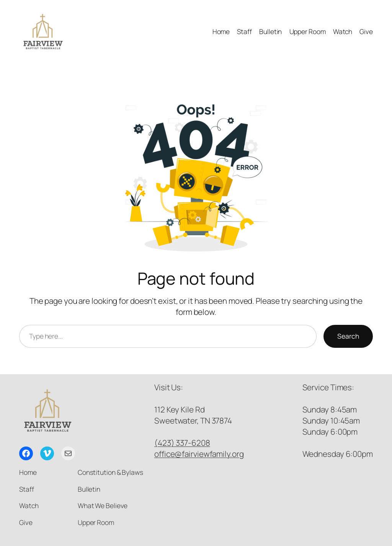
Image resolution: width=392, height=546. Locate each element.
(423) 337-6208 (182, 443)
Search (348, 336)
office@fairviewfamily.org (199, 454)
